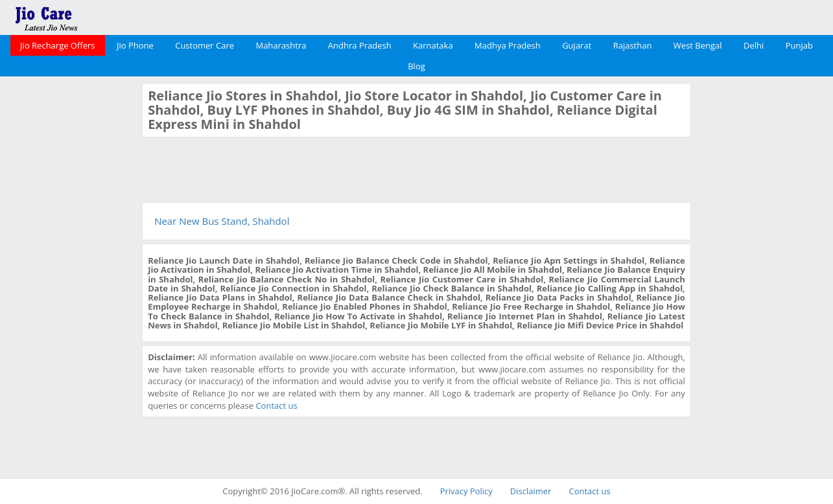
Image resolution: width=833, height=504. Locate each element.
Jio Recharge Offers (57, 45)
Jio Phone (135, 45)
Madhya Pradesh (508, 45)
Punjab (799, 45)
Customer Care (205, 45)
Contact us (276, 406)
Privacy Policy (466, 491)
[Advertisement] (69, 277)
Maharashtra (281, 45)
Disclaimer (531, 491)
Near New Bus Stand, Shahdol (222, 221)
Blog (416, 66)
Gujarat (577, 45)
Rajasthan (633, 45)
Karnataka (433, 45)
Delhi (754, 45)
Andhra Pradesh (360, 45)
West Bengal (698, 45)
